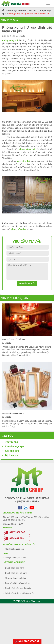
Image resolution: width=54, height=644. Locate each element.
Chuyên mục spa (15, 446)
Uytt (11, 36)
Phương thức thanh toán (16, 578)
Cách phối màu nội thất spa (13, 339)
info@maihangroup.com (16, 558)
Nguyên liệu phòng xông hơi (14, 413)
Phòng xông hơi (10, 40)
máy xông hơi (23, 161)
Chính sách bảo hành (15, 568)
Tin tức (33, 10)
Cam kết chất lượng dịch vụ (18, 583)
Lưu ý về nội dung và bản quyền (20, 593)
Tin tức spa (12, 442)
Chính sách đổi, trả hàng (16, 573)
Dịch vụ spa (12, 455)
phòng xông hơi (27, 149)
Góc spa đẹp (12, 451)
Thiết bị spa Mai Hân (16, 10)
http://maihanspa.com (15, 549)
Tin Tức (8, 436)
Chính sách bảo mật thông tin (18, 588)
